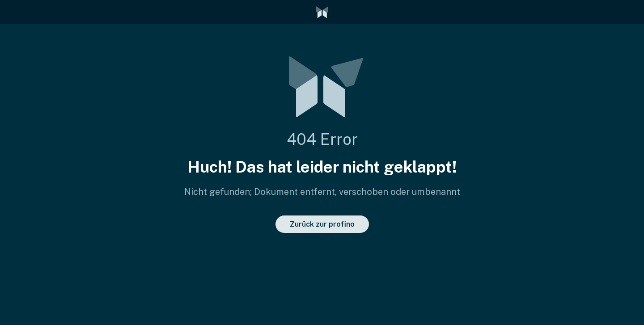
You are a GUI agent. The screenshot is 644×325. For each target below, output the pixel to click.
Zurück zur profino (322, 224)
